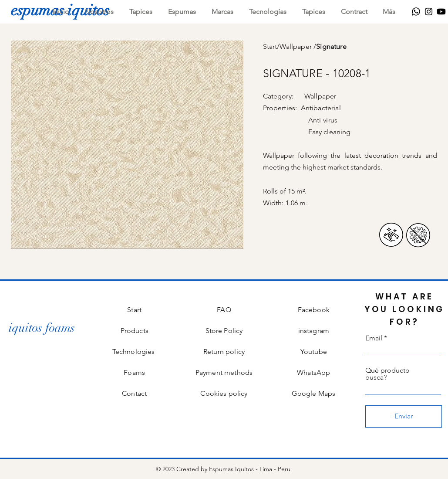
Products (135, 331)
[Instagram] (429, 12)
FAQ (224, 310)
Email (374, 338)
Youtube (314, 352)
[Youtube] (441, 12)
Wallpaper (296, 46)
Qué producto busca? (387, 374)
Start (270, 46)
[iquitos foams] (42, 328)
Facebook (314, 310)
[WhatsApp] (416, 12)
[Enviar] (404, 416)
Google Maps (313, 393)
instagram (314, 331)
